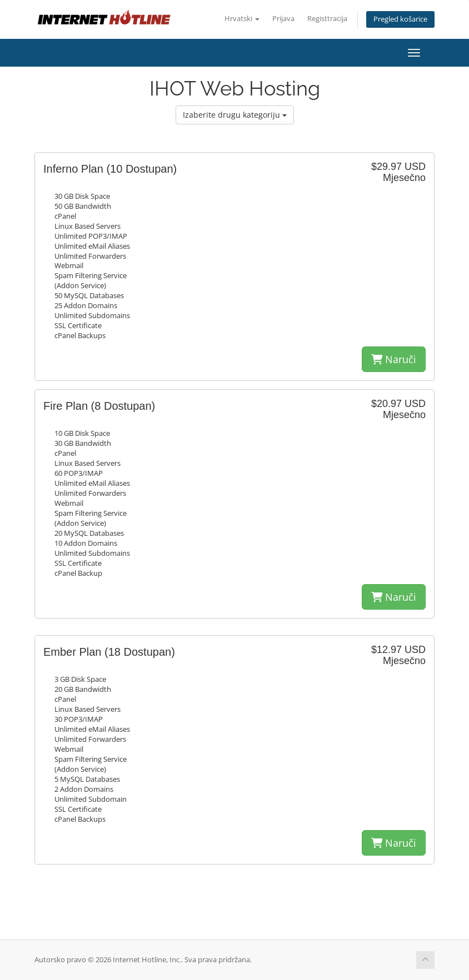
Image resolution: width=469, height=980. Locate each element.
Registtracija (327, 19)
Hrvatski (242, 19)
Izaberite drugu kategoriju (235, 115)
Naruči (394, 359)
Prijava (283, 19)
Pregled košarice (400, 19)
